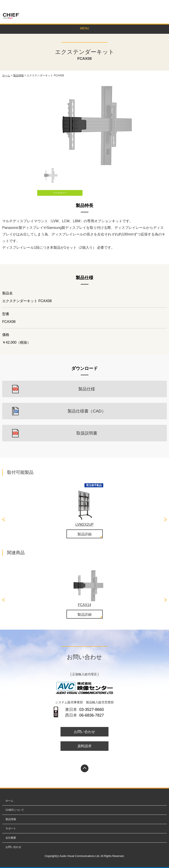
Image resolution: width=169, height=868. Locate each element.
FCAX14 (84, 605)
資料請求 (84, 746)
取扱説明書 (87, 433)
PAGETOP (85, 768)
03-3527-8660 (92, 710)
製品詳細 (84, 534)
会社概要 (11, 838)
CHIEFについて (15, 810)
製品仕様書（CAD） (87, 411)
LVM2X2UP (84, 524)
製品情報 (18, 75)
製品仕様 (87, 389)
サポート (11, 828)
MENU (84, 28)
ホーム (6, 75)
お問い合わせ (154, 5)
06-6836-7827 (92, 715)
